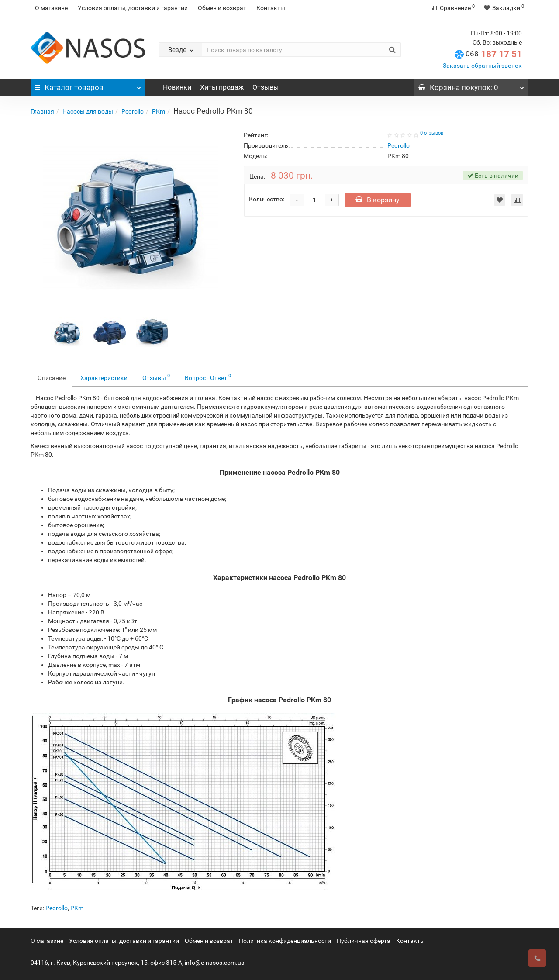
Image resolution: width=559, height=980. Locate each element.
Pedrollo (133, 111)
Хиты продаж (222, 87)
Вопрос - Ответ (208, 377)
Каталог (88, 85)
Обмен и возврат (222, 8)
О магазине (51, 8)
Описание (52, 378)
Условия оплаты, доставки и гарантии (133, 8)
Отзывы (266, 87)
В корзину (378, 200)
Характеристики (104, 378)
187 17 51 (494, 54)
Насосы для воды (88, 111)
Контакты (271, 8)
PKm (159, 111)
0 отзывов (432, 133)
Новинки (177, 87)
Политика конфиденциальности (285, 941)
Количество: (267, 199)
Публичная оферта (364, 941)
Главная (42, 111)
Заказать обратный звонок (482, 66)
